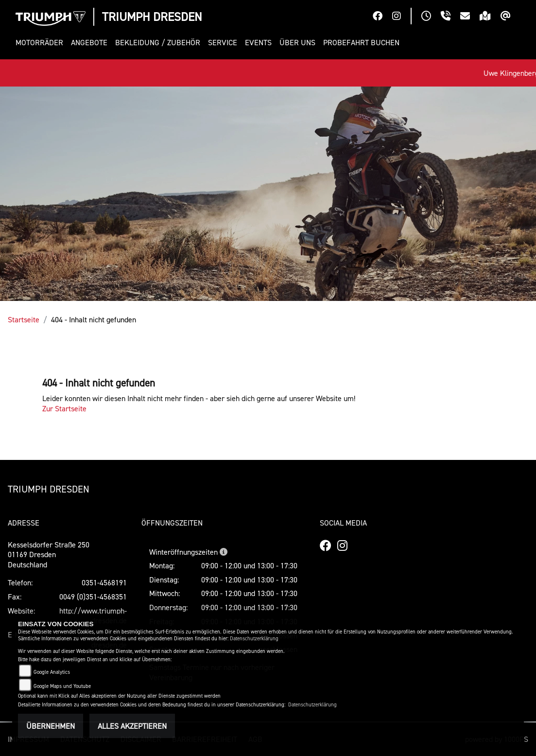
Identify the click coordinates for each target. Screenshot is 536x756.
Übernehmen (51, 726)
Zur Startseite (64, 408)
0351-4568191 (104, 582)
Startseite (24, 319)
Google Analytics (52, 672)
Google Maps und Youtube (62, 686)
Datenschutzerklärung (254, 639)
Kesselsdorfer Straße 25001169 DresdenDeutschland (49, 555)
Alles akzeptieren (132, 726)
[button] (41, 43)
